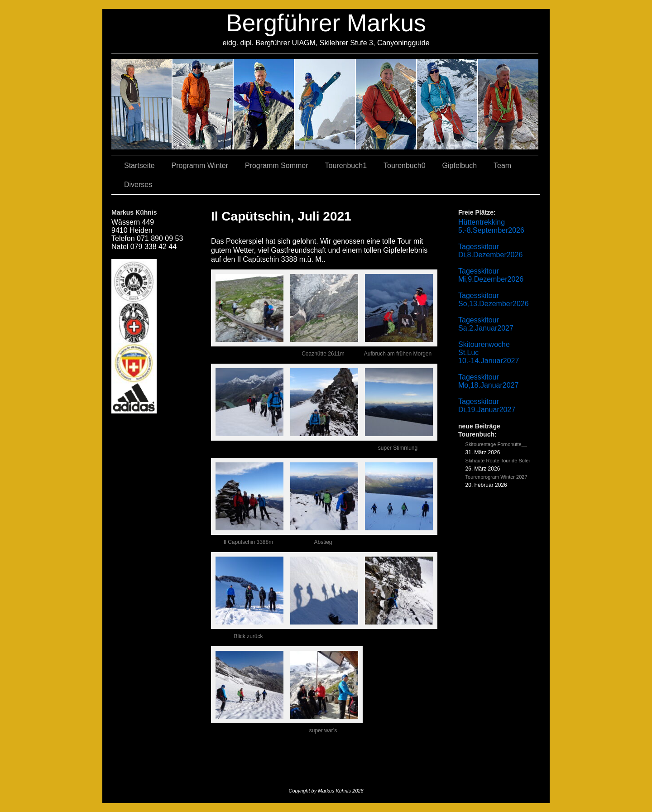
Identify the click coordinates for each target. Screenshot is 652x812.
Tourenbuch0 (405, 166)
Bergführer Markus (326, 23)
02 (142, 104)
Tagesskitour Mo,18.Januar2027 (488, 381)
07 (264, 104)
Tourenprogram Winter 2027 (496, 477)
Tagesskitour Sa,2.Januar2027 (486, 324)
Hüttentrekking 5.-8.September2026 (491, 226)
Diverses (138, 185)
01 (386, 104)
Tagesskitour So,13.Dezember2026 (494, 300)
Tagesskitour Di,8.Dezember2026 (490, 251)
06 (508, 104)
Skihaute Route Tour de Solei (498, 461)
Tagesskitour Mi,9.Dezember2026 (491, 275)
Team (502, 166)
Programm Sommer (277, 166)
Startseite (139, 166)
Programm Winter (200, 166)
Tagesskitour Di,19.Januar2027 (487, 406)
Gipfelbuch (460, 166)
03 (203, 104)
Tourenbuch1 (346, 166)
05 (448, 104)
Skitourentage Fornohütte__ (496, 444)
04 (325, 104)
